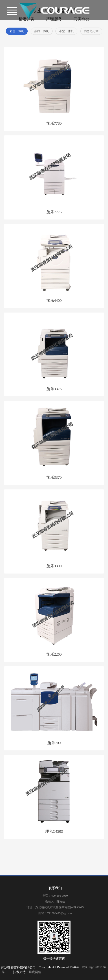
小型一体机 (66, 31)
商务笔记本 (91, 31)
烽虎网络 (35, 972)
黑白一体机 (42, 31)
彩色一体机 (17, 31)
